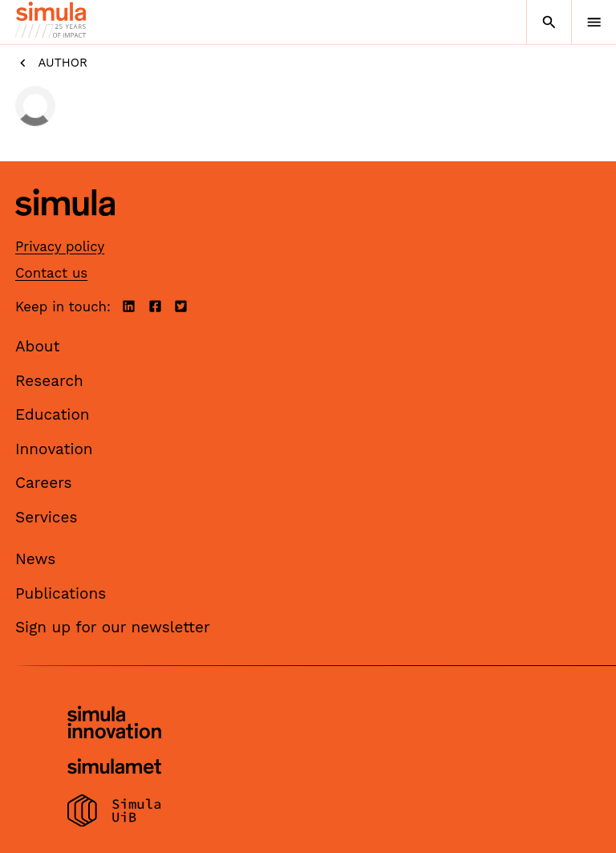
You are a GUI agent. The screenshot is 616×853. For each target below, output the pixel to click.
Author (51, 63)
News (35, 559)
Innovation (54, 449)
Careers (44, 483)
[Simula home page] (65, 228)
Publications (61, 593)
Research (49, 381)
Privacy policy (60, 246)
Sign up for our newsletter (113, 627)
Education (53, 414)
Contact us (51, 273)
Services (46, 517)
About (38, 346)
